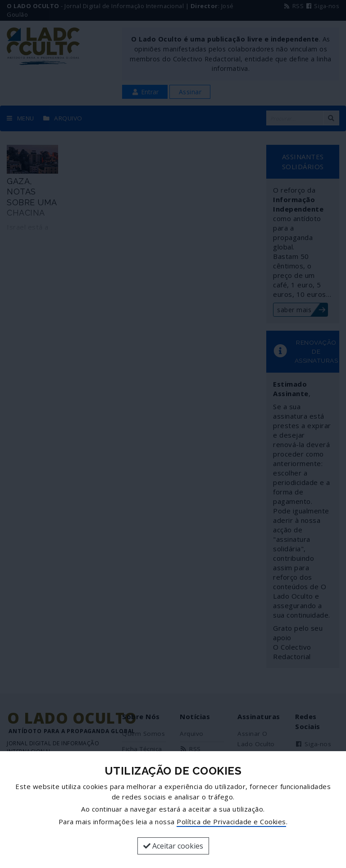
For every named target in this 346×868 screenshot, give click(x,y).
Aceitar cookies (173, 846)
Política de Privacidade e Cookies (231, 822)
